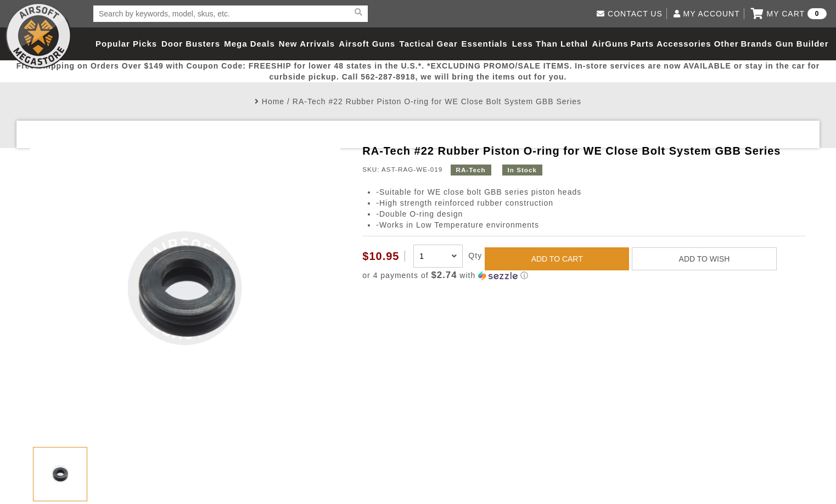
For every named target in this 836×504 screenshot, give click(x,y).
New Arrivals (307, 44)
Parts (643, 44)
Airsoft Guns (367, 44)
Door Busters (191, 44)
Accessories (684, 44)
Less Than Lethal (550, 44)
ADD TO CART (557, 259)
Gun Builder (802, 44)
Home (273, 101)
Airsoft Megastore (38, 36)
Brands (756, 44)
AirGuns (610, 44)
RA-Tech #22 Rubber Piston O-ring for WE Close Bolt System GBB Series (437, 101)
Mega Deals (249, 44)
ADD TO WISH (705, 259)
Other (726, 44)
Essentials (485, 44)
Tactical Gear (429, 44)
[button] (584, 276)
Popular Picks (126, 44)
